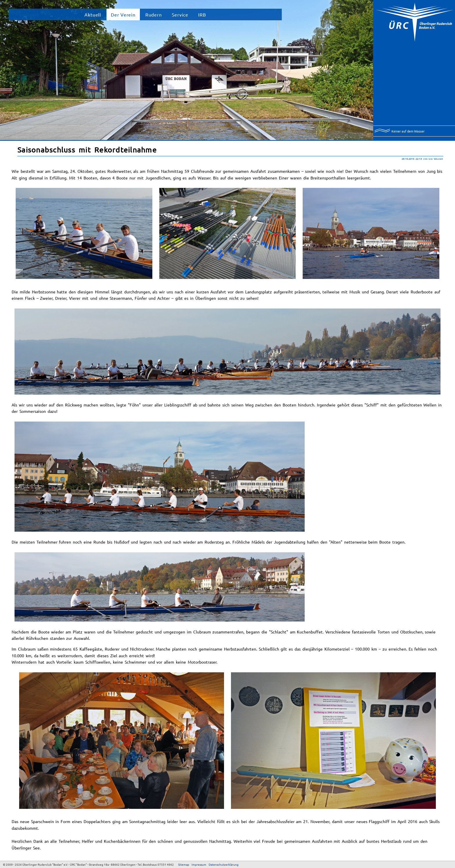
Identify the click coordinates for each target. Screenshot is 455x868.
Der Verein (123, 14)
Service (180, 14)
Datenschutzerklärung (224, 864)
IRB (202, 14)
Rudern (154, 14)
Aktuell (93, 14)
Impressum (199, 864)
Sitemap (184, 864)
